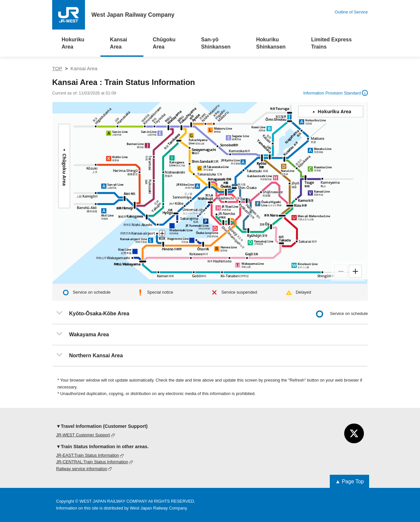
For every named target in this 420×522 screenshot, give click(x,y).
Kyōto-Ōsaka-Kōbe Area (93, 313)
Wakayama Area (83, 334)
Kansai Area (118, 43)
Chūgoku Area (164, 43)
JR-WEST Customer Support (83, 435)
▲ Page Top (349, 481)
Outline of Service (351, 12)
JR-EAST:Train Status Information (88, 455)
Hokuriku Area (73, 43)
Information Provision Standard (336, 93)
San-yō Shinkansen (216, 43)
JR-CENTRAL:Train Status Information (92, 462)
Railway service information (82, 469)
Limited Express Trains (331, 43)
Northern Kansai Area (90, 355)
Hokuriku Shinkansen (271, 43)
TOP (57, 68)
